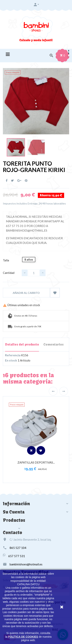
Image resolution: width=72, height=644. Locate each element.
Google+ (19, 181)
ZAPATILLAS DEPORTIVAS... (36, 462)
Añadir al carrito (26, 293)
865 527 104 (18, 548)
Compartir (7, 181)
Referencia (13, 355)
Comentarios (53, 344)
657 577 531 (17, 556)
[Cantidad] (34, 273)
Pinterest (26, 181)
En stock (11, 360)
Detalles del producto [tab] (22, 344)
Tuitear (12, 181)
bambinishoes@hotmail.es (26, 564)
